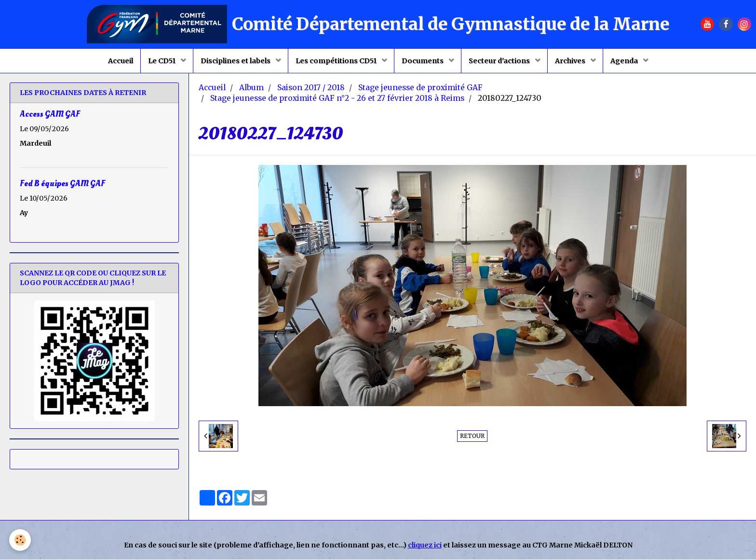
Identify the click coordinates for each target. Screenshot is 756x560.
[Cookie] (20, 540)
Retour (472, 436)
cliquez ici (425, 546)
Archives (571, 61)
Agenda (625, 61)
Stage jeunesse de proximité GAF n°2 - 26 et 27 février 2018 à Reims (337, 99)
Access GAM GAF (50, 115)
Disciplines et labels (236, 61)
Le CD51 (162, 61)
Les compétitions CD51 (337, 61)
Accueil (121, 61)
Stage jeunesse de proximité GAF (420, 88)
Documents (423, 61)
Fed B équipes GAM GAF (62, 184)
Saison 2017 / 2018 (311, 88)
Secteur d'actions (500, 61)
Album (251, 88)
